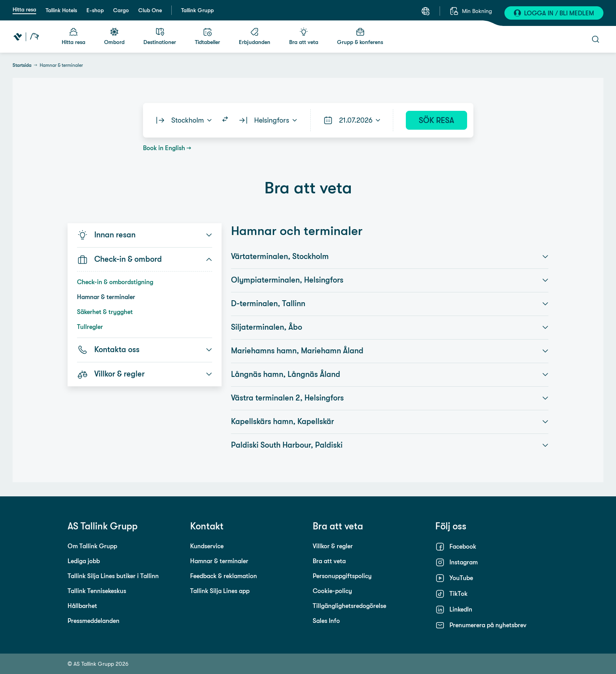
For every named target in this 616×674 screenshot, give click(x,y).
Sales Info (326, 621)
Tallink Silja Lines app (220, 591)
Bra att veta (329, 561)
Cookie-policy (332, 591)
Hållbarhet (82, 606)
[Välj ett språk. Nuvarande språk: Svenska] (425, 11)
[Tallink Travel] (26, 37)
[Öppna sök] (596, 39)
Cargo (121, 10)
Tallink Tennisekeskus (97, 591)
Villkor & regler (333, 546)
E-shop (95, 10)
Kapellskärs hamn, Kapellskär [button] (390, 422)
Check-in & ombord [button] (145, 259)
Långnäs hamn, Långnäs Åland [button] (390, 375)
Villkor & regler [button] (145, 374)
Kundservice (207, 546)
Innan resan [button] (145, 235)
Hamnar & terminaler (106, 297)
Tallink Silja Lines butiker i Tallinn (113, 576)
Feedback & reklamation (224, 576)
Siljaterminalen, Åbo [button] (390, 327)
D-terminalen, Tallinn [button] (390, 304)
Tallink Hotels (61, 10)
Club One (150, 10)
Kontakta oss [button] (145, 350)
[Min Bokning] (471, 11)
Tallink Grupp (197, 10)
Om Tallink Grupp (92, 546)
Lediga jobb (84, 561)
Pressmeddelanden (93, 621)
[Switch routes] (225, 120)
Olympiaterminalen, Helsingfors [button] (390, 280)
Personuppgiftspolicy (342, 576)
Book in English (164, 148)
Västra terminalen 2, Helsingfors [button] (390, 398)
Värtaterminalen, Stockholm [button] (390, 257)
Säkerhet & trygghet (105, 312)
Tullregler (90, 327)
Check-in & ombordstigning (115, 282)
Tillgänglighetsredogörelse (349, 606)
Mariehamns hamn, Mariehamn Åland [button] (390, 351)
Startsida (22, 65)
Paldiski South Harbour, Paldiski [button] (390, 445)
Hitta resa (24, 9)
